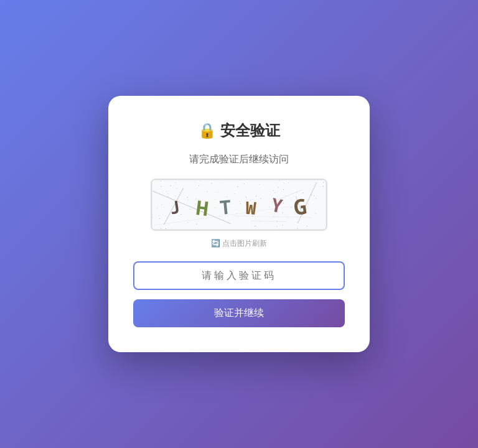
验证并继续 (239, 313)
